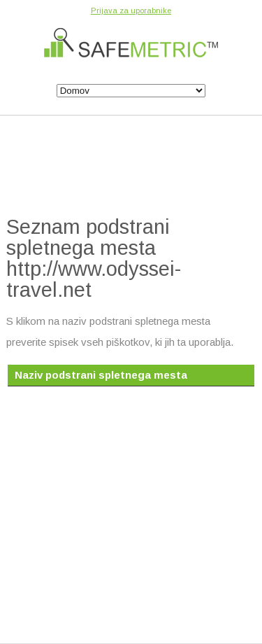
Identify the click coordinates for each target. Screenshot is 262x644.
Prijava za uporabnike (131, 10)
